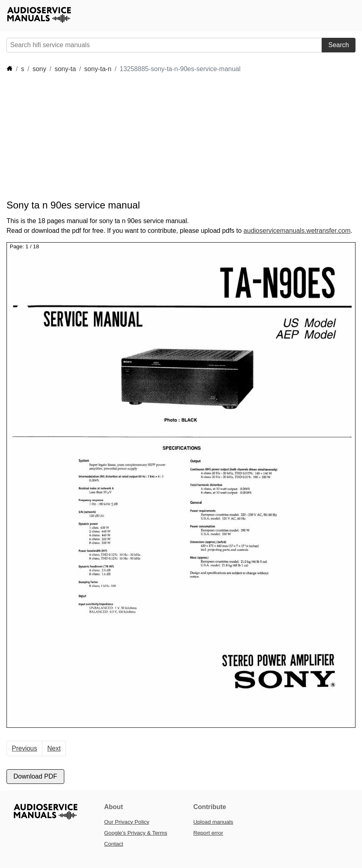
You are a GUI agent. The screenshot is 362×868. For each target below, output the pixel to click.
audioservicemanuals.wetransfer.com (297, 231)
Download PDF (35, 776)
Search (339, 45)
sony (39, 69)
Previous (24, 748)
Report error (208, 833)
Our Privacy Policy (127, 822)
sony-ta (65, 69)
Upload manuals (213, 822)
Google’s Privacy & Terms (136, 833)
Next (54, 748)
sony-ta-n (98, 69)
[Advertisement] (155, 137)
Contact (114, 844)
